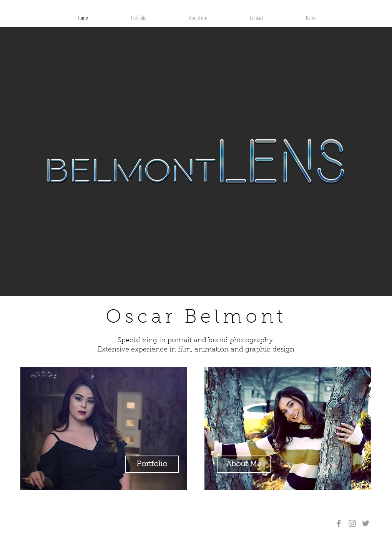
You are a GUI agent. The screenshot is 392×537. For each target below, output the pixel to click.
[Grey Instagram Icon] (352, 523)
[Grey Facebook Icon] (339, 523)
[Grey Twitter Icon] (366, 523)
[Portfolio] (152, 464)
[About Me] (244, 464)
